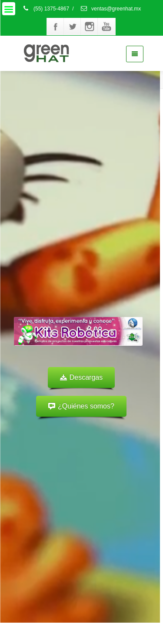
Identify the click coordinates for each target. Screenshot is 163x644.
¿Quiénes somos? (81, 406)
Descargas (81, 377)
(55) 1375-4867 (46, 9)
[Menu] (9, 9)
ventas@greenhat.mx (111, 9)
